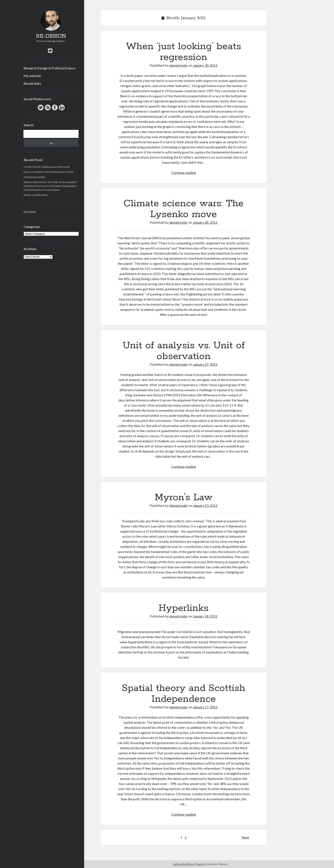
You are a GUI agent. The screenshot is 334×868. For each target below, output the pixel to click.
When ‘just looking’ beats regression (184, 52)
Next (245, 837)
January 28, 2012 (205, 222)
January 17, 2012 (205, 707)
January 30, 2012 (205, 65)
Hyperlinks (184, 608)
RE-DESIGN (51, 36)
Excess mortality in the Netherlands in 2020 (48, 172)
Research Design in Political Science (49, 68)
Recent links (32, 83)
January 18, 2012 (205, 616)
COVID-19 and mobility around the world (47, 167)
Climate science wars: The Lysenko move (184, 209)
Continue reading (184, 173)
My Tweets (30, 211)
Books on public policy (36, 195)
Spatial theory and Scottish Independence (184, 694)
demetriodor (179, 65)
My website (32, 76)
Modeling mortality (35, 177)
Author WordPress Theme (188, 864)
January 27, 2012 (205, 364)
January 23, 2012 (205, 505)
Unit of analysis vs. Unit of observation (184, 351)
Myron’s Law (184, 497)
